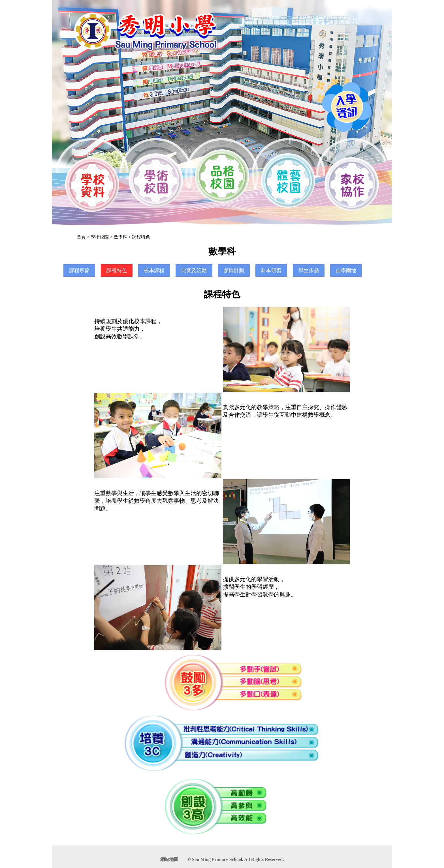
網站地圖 (169, 859)
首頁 (81, 237)
